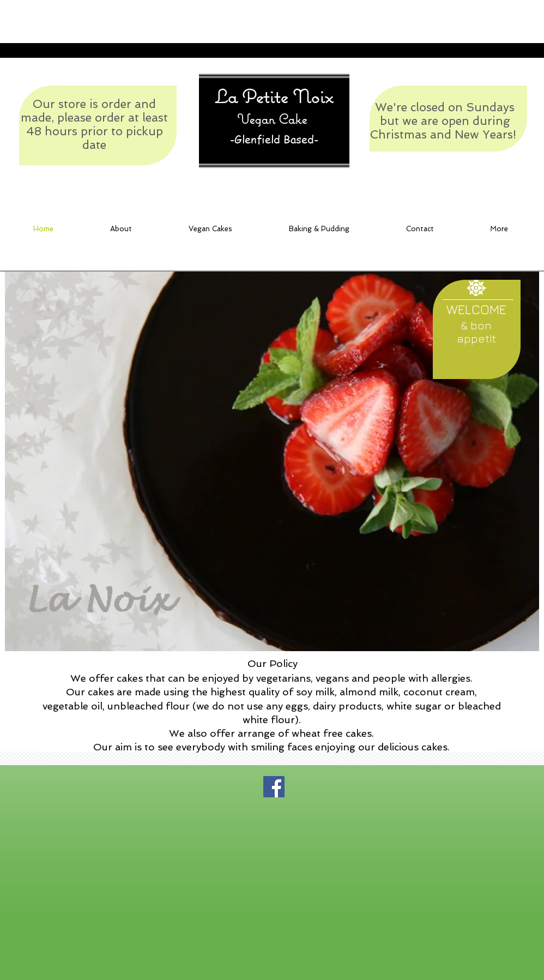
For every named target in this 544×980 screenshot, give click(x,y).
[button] (420, 229)
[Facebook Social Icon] (274, 787)
